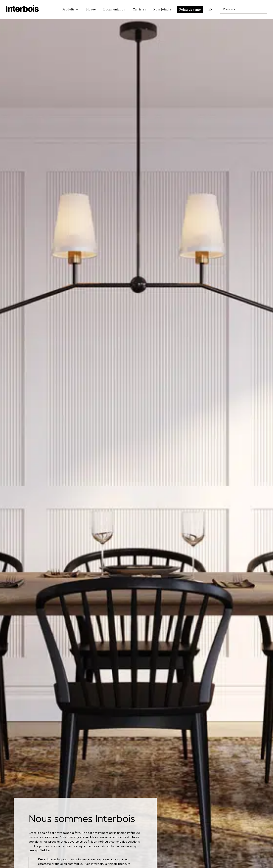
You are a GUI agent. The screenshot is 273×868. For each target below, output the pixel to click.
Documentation (114, 9)
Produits (68, 9)
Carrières (139, 9)
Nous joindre (162, 9)
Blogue (91, 9)
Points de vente (190, 9)
